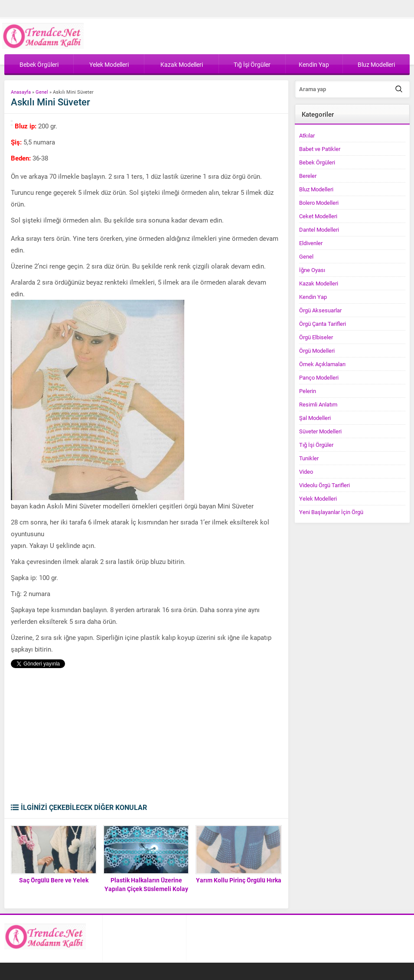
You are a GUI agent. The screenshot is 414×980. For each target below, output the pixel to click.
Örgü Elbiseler (316, 337)
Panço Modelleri (319, 377)
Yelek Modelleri (318, 498)
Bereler (308, 176)
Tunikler (309, 458)
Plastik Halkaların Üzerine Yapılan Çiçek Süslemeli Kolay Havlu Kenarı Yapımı (146, 889)
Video (306, 472)
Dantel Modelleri (319, 229)
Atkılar (307, 135)
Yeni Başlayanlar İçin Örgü (331, 512)
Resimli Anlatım (318, 404)
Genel (42, 92)
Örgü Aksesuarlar (320, 310)
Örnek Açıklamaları (322, 364)
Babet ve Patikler (320, 149)
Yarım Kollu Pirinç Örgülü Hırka (239, 880)
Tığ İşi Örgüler (316, 445)
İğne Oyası (312, 270)
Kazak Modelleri (319, 283)
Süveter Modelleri (320, 431)
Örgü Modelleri (317, 351)
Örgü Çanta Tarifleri (323, 324)
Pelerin (308, 391)
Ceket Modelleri (318, 216)
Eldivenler (311, 243)
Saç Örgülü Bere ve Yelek (54, 880)
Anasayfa (21, 92)
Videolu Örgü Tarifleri (324, 485)
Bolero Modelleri (319, 203)
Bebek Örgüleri (317, 162)
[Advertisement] (145, 737)
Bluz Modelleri (316, 189)
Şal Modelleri (315, 418)
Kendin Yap (313, 297)
